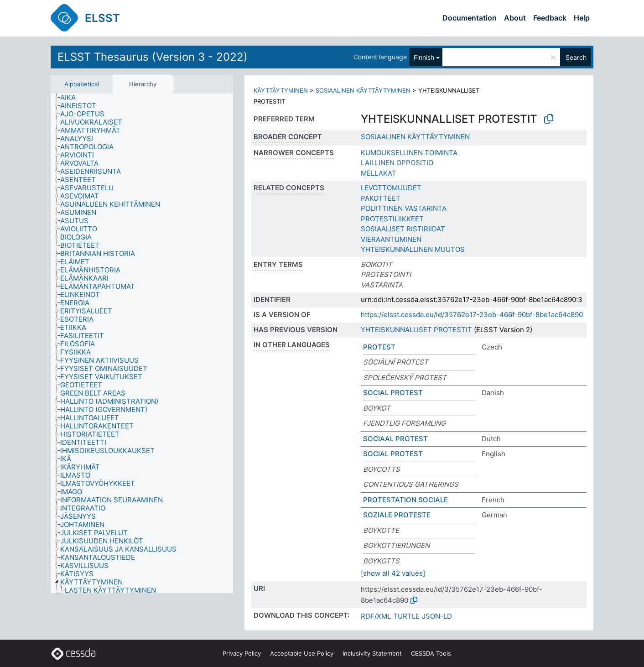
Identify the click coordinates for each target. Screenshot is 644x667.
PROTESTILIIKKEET (392, 219)
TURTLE (406, 616)
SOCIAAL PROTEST (395, 439)
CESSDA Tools (431, 653)
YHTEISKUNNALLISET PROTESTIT (416, 330)
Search (576, 57)
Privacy (242, 653)
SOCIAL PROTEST (393, 393)
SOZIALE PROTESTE (397, 515)
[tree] (142, 344)
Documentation (470, 18)
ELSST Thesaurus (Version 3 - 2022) (153, 57)
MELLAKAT (379, 173)
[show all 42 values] (393, 573)
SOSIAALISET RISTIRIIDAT (403, 229)
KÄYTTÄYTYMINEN (281, 90)
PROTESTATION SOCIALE (405, 500)
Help (582, 18)
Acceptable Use (302, 653)
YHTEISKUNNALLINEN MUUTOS (413, 249)
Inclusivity (372, 653)
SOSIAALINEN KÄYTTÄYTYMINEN (363, 90)
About (515, 18)
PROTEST (379, 347)
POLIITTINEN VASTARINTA (404, 208)
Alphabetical (82, 84)
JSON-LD (437, 616)
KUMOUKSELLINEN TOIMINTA (409, 153)
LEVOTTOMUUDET (391, 188)
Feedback (550, 18)
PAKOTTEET (381, 198)
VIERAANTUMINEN (391, 239)
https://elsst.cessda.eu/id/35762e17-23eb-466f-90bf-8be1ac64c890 (472, 315)
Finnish (424, 57)
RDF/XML (376, 616)
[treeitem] (72, 98)
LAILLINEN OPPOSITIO (397, 163)
